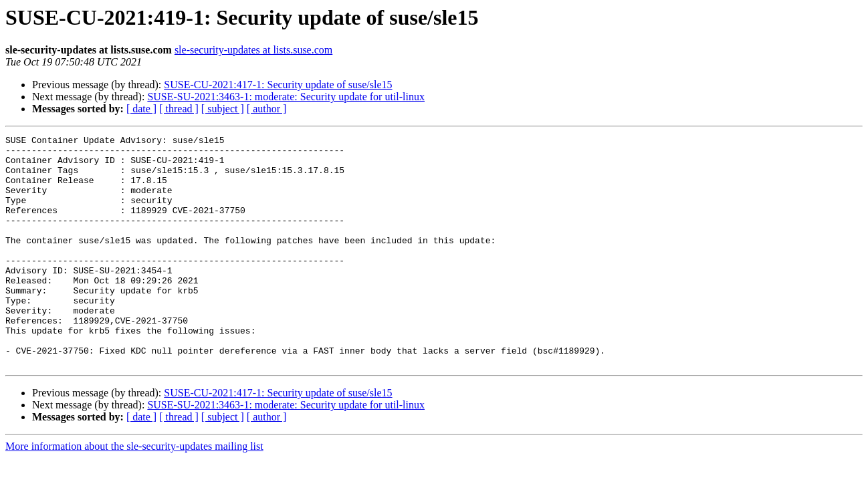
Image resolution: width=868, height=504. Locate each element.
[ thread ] (179, 109)
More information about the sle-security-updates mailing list (134, 492)
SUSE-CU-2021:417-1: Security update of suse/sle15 (278, 85)
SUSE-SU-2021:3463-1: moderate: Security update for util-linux (286, 97)
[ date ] (141, 109)
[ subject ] (223, 109)
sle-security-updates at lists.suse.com (253, 50)
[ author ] (267, 109)
